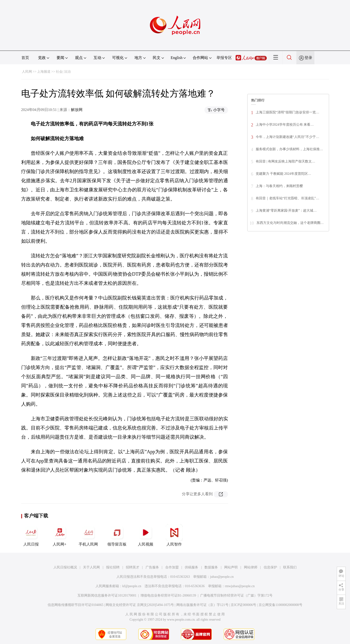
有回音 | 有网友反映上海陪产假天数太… (286, 161)
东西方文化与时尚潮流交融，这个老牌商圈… (290, 223)
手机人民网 (88, 535)
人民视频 (146, 535)
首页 (25, 58)
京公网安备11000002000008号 (280, 605)
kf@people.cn (132, 586)
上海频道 (44, 72)
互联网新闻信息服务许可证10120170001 (107, 595)
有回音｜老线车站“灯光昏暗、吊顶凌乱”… (287, 198)
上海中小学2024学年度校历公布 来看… (285, 125)
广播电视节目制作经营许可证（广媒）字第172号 (236, 595)
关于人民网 (91, 567)
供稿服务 (191, 567)
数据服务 (211, 567)
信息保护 (270, 567)
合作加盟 (172, 567)
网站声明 (231, 567)
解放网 (77, 110)
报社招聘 (113, 567)
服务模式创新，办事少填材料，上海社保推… (289, 149)
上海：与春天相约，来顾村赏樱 (279, 186)
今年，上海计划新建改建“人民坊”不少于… (287, 137)
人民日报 (31, 535)
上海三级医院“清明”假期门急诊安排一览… (287, 112)
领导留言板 (117, 535)
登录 (308, 58)
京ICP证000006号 (243, 605)
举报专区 (224, 58)
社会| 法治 (63, 72)
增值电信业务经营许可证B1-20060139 (168, 595)
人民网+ (60, 535)
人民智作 (174, 535)
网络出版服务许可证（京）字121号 (202, 605)
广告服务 (152, 567)
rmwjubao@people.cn (240, 586)
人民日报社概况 (65, 567)
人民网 (27, 72)
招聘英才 (133, 567)
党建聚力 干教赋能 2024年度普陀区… (283, 174)
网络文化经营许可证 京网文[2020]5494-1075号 (140, 605)
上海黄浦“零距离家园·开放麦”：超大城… (286, 211)
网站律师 (251, 567)
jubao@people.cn (222, 577)
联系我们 (290, 567)
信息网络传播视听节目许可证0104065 (75, 605)
